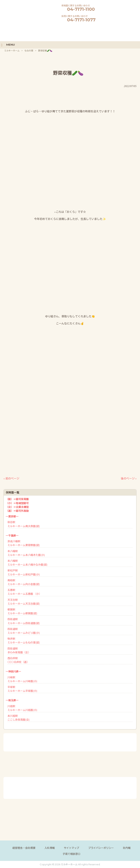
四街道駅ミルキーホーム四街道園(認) (24, 621)
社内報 (127, 848)
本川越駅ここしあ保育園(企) (19, 718)
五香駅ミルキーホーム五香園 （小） (24, 592)
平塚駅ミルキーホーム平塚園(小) (22, 689)
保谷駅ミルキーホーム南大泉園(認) (24, 524)
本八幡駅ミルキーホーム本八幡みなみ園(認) (27, 563)
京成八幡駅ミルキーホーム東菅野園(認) (24, 543)
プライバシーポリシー (101, 848)
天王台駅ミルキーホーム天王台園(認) (24, 602)
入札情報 (50, 848)
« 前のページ (11, 479)
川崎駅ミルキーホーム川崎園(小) (22, 679)
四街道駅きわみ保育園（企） (19, 650)
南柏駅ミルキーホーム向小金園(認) (24, 582)
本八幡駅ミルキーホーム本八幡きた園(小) (26, 553)
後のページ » (129, 479)
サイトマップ (71, 848)
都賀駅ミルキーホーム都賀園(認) (22, 611)
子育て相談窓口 (71, 854)
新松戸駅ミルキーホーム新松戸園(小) (24, 572)
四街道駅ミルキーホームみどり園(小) (24, 631)
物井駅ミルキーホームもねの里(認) (24, 641)
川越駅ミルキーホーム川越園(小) (22, 708)
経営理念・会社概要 (24, 848)
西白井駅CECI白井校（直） (18, 660)
